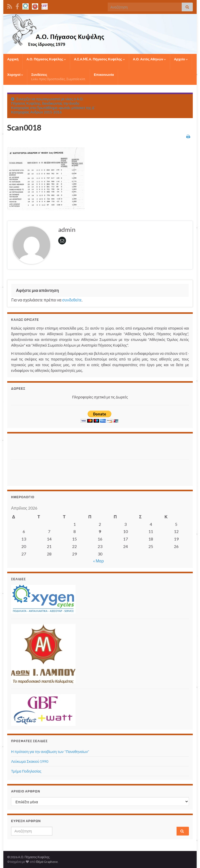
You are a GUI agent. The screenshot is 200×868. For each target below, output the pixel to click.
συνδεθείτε (72, 300)
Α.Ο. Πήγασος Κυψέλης (46, 59)
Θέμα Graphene (47, 862)
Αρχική (13, 59)
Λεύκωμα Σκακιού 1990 (30, 761)
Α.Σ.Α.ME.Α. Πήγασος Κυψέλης (99, 59)
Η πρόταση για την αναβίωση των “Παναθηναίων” (50, 752)
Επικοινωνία (104, 75)
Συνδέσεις (59, 77)
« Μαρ (98, 561)
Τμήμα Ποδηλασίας (26, 771)
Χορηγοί (15, 75)
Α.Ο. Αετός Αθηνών (149, 59)
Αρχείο (181, 59)
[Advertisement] (41, 445)
